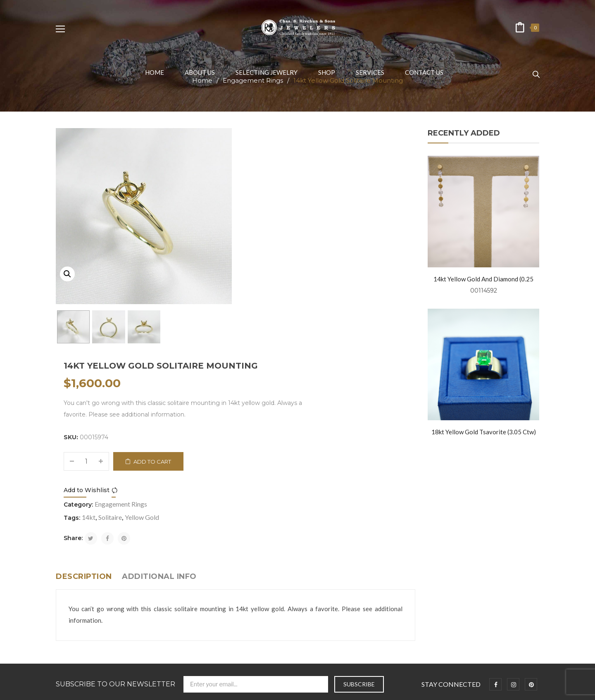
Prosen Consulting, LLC (419, 689)
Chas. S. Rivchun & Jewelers (229, 689)
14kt (269, 308)
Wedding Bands (76, 623)
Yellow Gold (322, 308)
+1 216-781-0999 (347, 585)
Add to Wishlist (267, 281)
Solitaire (291, 308)
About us (68, 546)
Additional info (159, 367)
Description (84, 367)
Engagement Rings (301, 295)
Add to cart (333, 252)
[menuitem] (155, 72)
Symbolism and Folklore (86, 598)
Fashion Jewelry (76, 636)
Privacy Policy (73, 559)
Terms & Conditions (82, 572)
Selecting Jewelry (79, 585)
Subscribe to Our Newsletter (115, 488)
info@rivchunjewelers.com (352, 566)
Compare (296, 281)
